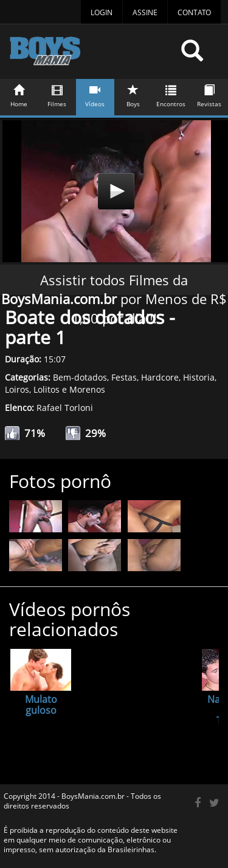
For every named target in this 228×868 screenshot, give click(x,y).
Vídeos (95, 94)
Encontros (171, 94)
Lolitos (47, 389)
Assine (145, 12)
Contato (194, 12)
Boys (133, 94)
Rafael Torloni (65, 408)
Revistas (209, 94)
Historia (199, 377)
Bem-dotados (80, 377)
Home (19, 94)
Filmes (57, 94)
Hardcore (160, 377)
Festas (124, 377)
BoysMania (91, 56)
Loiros (17, 389)
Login (102, 12)
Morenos (87, 389)
